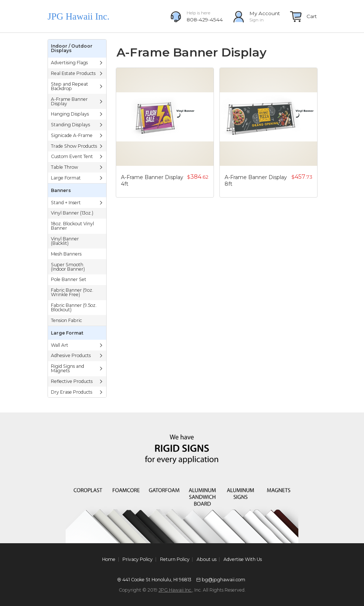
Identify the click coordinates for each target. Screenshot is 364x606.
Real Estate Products (77, 73)
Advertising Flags (77, 63)
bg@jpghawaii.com (223, 580)
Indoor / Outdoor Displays (72, 48)
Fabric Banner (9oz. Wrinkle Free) (72, 292)
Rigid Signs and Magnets (77, 368)
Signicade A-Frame (77, 135)
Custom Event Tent (77, 156)
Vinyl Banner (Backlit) (65, 241)
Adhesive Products (77, 355)
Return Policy (175, 559)
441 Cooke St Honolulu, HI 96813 (157, 580)
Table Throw (77, 167)
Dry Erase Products (77, 392)
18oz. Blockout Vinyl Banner (72, 226)
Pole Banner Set (69, 279)
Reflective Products (77, 381)
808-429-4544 (205, 20)
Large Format (77, 178)
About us (207, 559)
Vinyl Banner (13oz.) (72, 213)
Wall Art (77, 345)
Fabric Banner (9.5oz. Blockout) (74, 307)
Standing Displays (77, 125)
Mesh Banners (66, 254)
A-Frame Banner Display (77, 101)
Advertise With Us (243, 559)
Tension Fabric (66, 320)
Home (109, 559)
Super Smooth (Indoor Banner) (68, 267)
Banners (61, 190)
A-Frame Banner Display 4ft (152, 181)
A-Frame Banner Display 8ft (256, 181)
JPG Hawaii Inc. (175, 590)
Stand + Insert (77, 203)
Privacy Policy (138, 559)
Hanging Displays (77, 114)
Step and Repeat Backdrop (77, 86)
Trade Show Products (77, 146)
